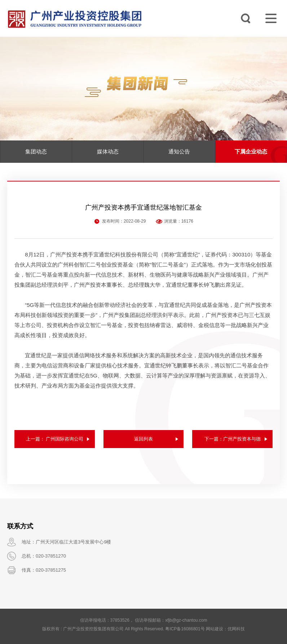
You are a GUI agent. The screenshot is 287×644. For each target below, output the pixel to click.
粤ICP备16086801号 (185, 629)
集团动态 (36, 151)
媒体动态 (108, 151)
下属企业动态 (251, 151)
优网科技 (236, 629)
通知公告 (179, 151)
